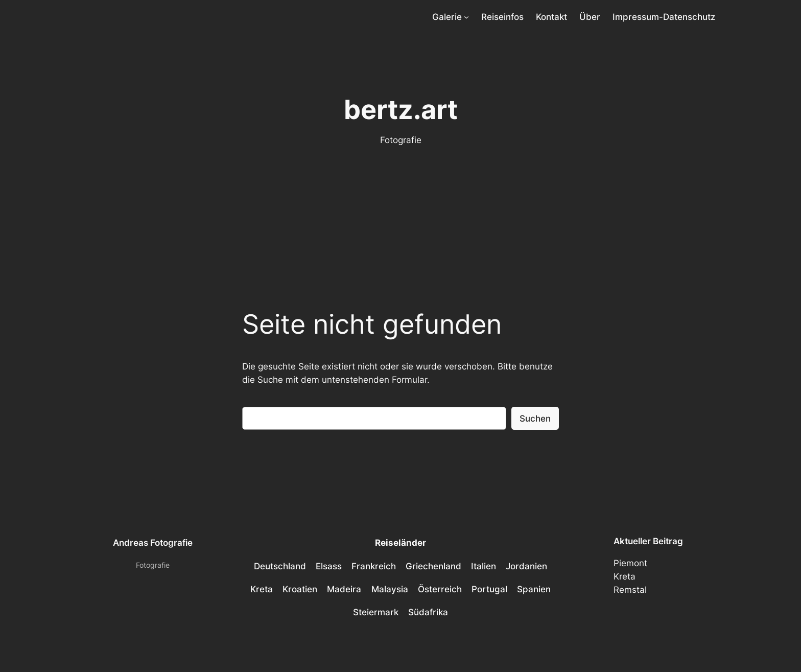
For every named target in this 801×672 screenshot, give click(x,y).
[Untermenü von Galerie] (466, 17)
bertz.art (401, 109)
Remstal (630, 590)
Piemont (630, 563)
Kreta (625, 576)
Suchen (535, 419)
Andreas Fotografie (153, 543)
